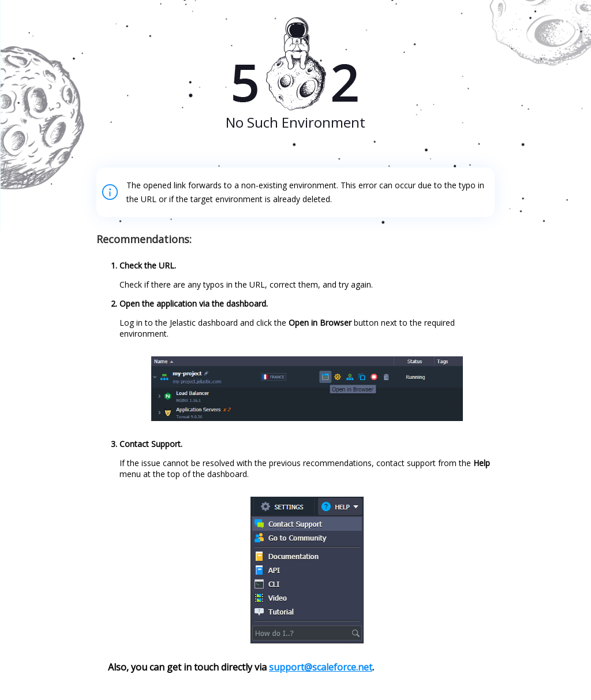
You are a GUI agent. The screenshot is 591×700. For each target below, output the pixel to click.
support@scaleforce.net (321, 667)
